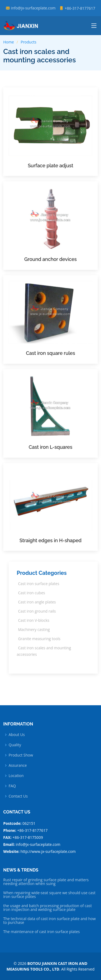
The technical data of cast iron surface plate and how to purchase (49, 921)
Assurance (18, 765)
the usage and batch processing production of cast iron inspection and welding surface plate (48, 908)
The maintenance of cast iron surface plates (41, 932)
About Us (17, 735)
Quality (15, 745)
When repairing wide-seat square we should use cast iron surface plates (49, 895)
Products (29, 42)
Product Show (21, 755)
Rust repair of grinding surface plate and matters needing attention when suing (46, 882)
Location (16, 776)
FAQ (12, 786)
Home (9, 42)
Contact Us (18, 796)
